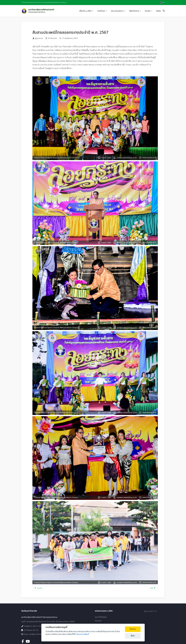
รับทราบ (133, 629)
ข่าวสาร (148, 11)
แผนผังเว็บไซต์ (100, 619)
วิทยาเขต (98, 605)
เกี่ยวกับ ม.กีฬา (85, 11)
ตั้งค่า (133, 636)
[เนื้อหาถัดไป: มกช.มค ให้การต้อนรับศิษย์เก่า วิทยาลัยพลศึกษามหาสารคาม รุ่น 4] (151, 570)
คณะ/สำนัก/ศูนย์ (101, 602)
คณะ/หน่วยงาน (117, 11)
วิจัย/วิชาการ (134, 11)
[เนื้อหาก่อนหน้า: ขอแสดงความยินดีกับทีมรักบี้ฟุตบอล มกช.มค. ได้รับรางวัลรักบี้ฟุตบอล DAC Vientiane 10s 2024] (40, 570)
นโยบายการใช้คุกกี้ (82, 634)
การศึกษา (101, 11)
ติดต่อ (158, 11)
